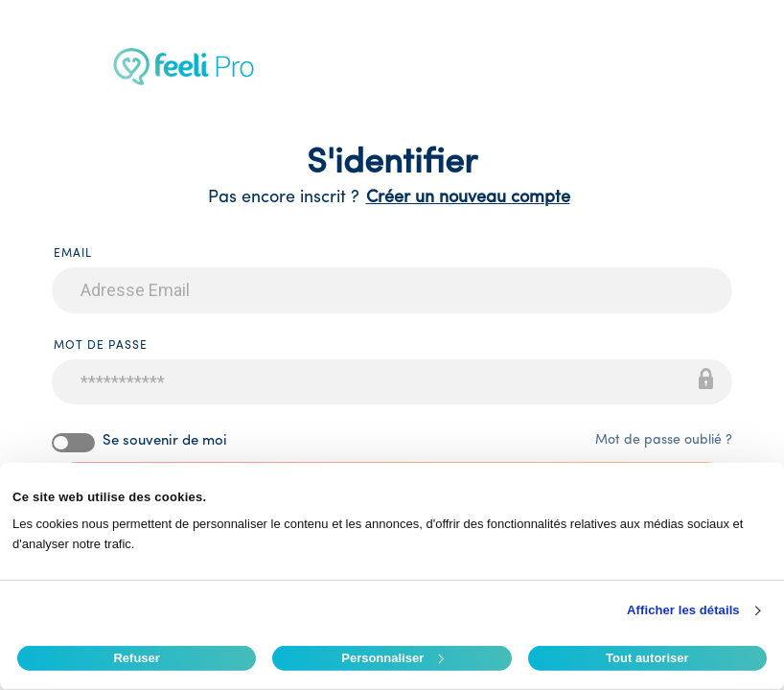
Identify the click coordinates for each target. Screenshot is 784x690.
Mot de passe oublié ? (664, 440)
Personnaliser (392, 658)
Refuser (136, 658)
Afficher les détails (683, 610)
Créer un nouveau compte (468, 198)
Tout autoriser (647, 658)
